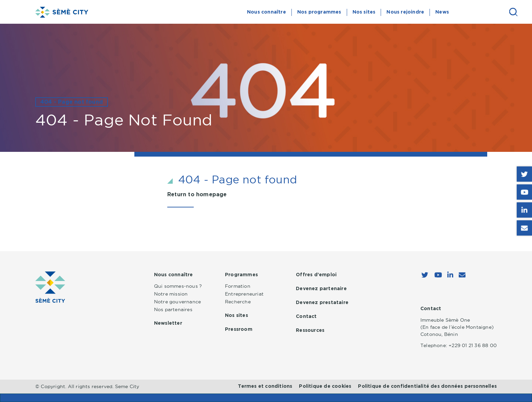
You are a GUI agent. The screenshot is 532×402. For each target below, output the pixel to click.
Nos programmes (319, 12)
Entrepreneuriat (244, 294)
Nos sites (364, 12)
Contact (306, 317)
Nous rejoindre (405, 12)
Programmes (241, 275)
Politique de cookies (325, 386)
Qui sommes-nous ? (178, 286)
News (442, 12)
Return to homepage (197, 195)
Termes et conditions (265, 386)
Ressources (310, 330)
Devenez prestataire (322, 303)
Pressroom (239, 329)
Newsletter (168, 323)
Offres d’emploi (316, 275)
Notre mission (171, 294)
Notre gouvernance (177, 302)
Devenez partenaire (321, 289)
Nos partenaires (173, 309)
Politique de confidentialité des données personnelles (427, 386)
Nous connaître (267, 12)
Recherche (238, 302)
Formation (238, 286)
